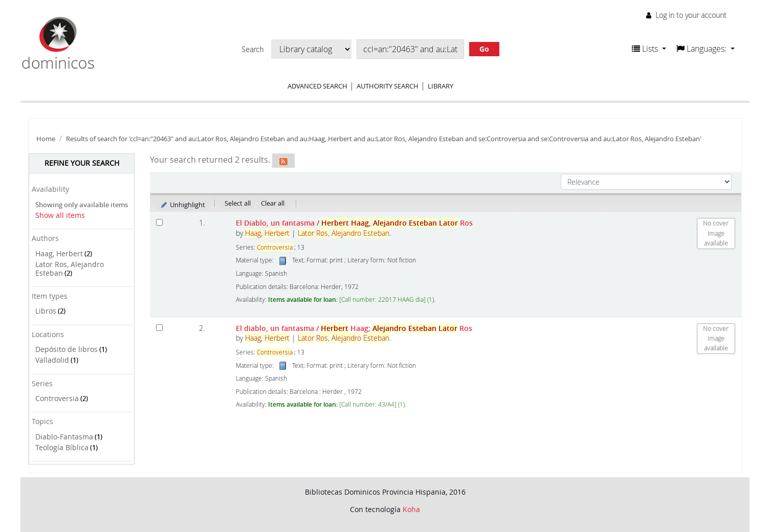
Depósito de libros (67, 349)
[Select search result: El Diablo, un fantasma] (159, 222)
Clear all (273, 203)
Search (252, 50)
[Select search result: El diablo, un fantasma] (159, 328)
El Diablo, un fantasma (354, 223)
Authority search (388, 86)
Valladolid (52, 360)
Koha (411, 509)
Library (441, 86)
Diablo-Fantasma (64, 437)
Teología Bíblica (62, 447)
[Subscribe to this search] (283, 161)
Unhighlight (182, 205)
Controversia (57, 398)
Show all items (60, 215)
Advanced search (317, 86)
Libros (46, 311)
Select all (238, 203)
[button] (649, 49)
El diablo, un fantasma (354, 328)
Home (46, 139)
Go (484, 49)
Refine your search (82, 163)
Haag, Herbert (59, 253)
